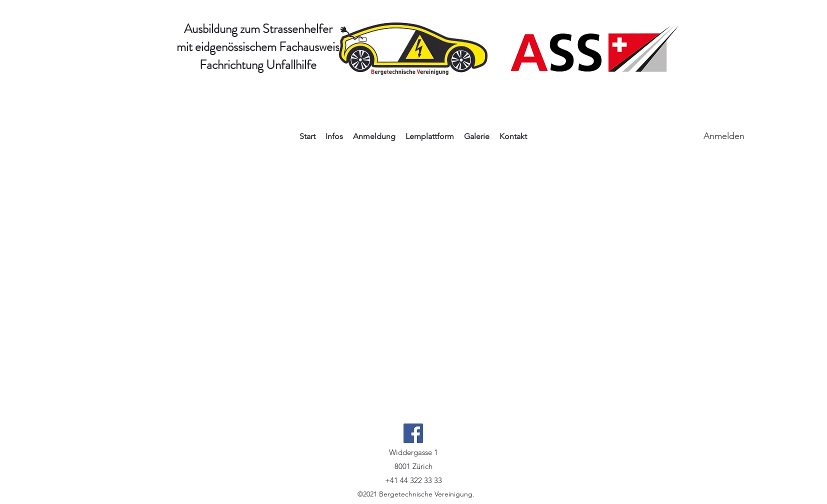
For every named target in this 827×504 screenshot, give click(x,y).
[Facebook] (413, 433)
